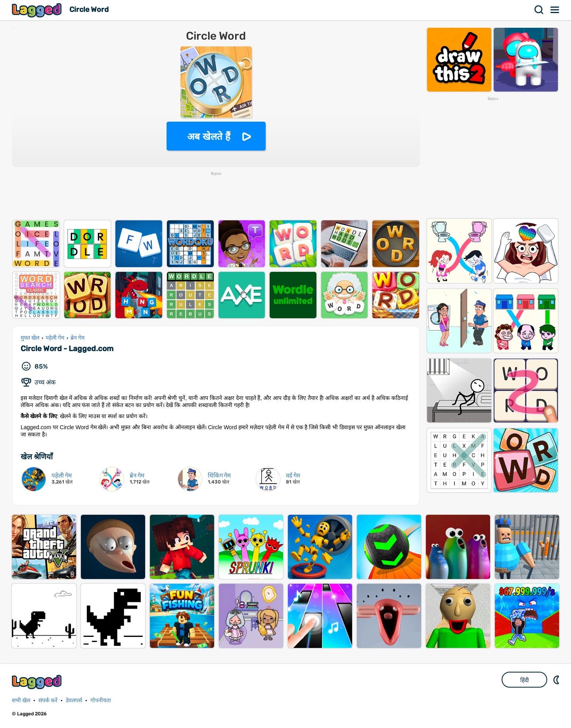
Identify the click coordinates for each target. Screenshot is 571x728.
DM (557, 680)
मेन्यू (555, 10)
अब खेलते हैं (209, 137)
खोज (539, 10)
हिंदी (525, 680)
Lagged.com (38, 682)
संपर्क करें (48, 700)
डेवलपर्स (74, 700)
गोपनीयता (101, 700)
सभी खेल (21, 700)
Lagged (38, 10)
